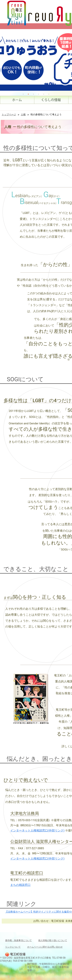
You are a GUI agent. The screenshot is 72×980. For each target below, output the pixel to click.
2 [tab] (28, 94)
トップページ (9, 114)
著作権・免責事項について (18, 940)
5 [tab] (44, 94)
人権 (23, 114)
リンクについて (13, 947)
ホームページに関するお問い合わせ (45, 947)
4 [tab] (39, 94)
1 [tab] (23, 94)
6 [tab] (49, 94)
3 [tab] (33, 94)
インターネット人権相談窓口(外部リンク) (37, 830)
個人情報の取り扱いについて (53, 940)
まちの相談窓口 (20, 885)
